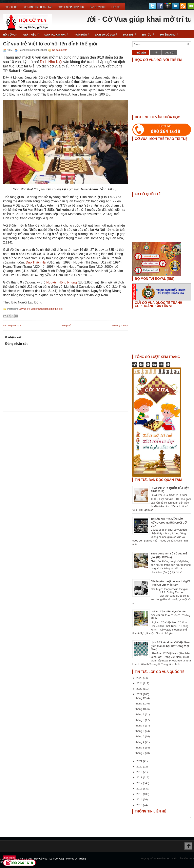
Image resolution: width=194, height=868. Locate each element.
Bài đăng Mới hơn (12, 325)
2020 (140, 767)
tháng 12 (141, 698)
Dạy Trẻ (131, 33)
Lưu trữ (169, 53)
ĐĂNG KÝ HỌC (98, 7)
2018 (140, 777)
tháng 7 (140, 726)
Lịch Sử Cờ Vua (108, 33)
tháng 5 (140, 736)
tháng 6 (140, 731)
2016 (140, 789)
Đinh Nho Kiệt (51, 62)
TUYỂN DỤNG (170, 33)
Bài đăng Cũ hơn (120, 325)
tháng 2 (140, 753)
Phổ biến (141, 53)
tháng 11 (141, 704)
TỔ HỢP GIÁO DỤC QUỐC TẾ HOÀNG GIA (172, 859)
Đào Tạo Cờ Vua (58, 33)
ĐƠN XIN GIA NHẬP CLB (71, 7)
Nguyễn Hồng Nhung (62, 282)
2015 (140, 794)
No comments (60, 50)
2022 (140, 694)
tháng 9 (140, 714)
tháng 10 (141, 709)
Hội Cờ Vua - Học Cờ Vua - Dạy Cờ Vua (41, 859)
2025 (140, 678)
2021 (140, 761)
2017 (140, 783)
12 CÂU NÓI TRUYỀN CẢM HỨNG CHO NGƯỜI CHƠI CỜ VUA (169, 522)
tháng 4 (140, 742)
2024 (140, 683)
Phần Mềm (83, 33)
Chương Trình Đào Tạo (38, 7)
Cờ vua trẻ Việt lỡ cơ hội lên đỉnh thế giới (50, 44)
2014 (140, 799)
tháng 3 (140, 748)
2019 (140, 772)
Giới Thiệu (32, 33)
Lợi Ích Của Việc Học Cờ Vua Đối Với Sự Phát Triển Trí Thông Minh (170, 615)
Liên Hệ (116, 7)
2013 (140, 805)
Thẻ (155, 53)
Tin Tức (149, 33)
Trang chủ (66, 325)
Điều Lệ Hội (12, 7)
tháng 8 (140, 720)
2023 (140, 689)
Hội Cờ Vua (10, 35)
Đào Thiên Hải (36, 262)
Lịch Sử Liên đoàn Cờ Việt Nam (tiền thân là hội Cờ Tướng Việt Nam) (170, 646)
